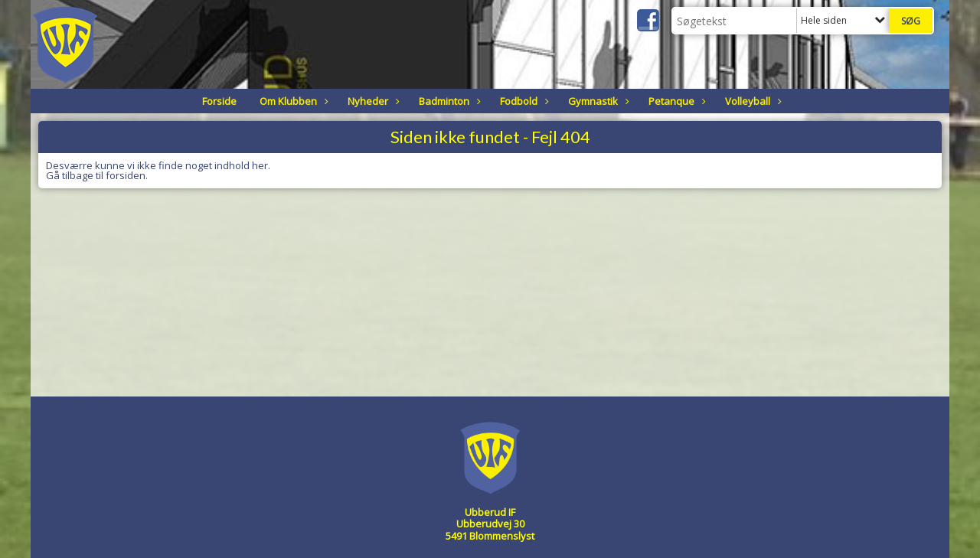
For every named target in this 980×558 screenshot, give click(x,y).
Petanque (675, 101)
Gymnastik (597, 101)
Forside (219, 101)
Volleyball (751, 101)
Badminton (448, 101)
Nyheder (372, 101)
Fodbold (523, 101)
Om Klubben (292, 101)
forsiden (126, 175)
